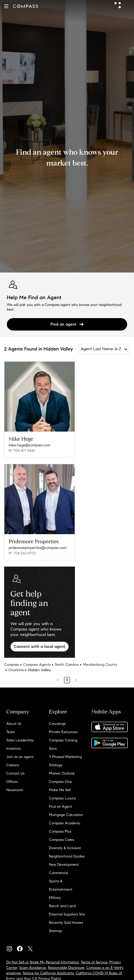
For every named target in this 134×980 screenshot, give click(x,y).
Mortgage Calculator (66, 815)
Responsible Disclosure (66, 968)
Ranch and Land (62, 906)
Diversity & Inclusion (65, 848)
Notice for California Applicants (48, 973)
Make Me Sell (60, 790)
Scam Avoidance (33, 968)
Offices (12, 782)
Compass (12, 665)
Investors (14, 749)
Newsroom (15, 790)
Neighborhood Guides (67, 856)
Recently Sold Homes (66, 923)
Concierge (57, 724)
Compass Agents (37, 665)
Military (55, 898)
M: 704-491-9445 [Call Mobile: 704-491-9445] (22, 451)
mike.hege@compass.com (29, 445)
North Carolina (67, 665)
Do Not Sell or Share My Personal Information (43, 962)
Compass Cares (62, 840)
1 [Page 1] (67, 680)
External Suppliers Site (67, 914)
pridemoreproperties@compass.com (37, 548)
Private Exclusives (63, 732)
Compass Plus (60, 831)
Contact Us (15, 773)
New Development (64, 865)
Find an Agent (60, 807)
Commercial (58, 873)
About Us (14, 724)
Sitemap (55, 931)
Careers (13, 765)
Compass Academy (65, 823)
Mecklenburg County (100, 665)
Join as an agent (20, 757)
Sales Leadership (20, 740)
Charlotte (16, 670)
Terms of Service (94, 962)
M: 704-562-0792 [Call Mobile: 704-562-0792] (22, 553)
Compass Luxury (62, 798)
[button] (6, 6)
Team (11, 732)
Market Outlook (62, 773)
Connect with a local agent (40, 646)
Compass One (60, 782)
